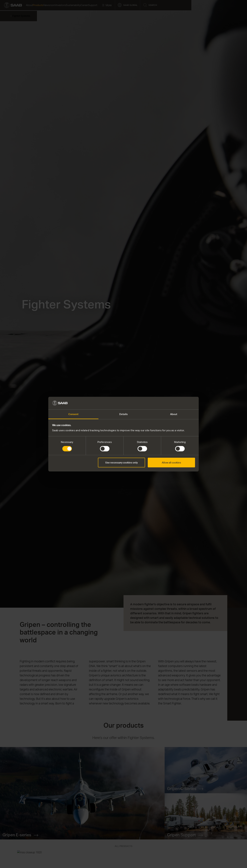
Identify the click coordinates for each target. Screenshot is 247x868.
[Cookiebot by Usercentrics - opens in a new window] (180, 403)
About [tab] (174, 414)
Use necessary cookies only (121, 463)
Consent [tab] (73, 414)
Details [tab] (123, 414)
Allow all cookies (171, 463)
